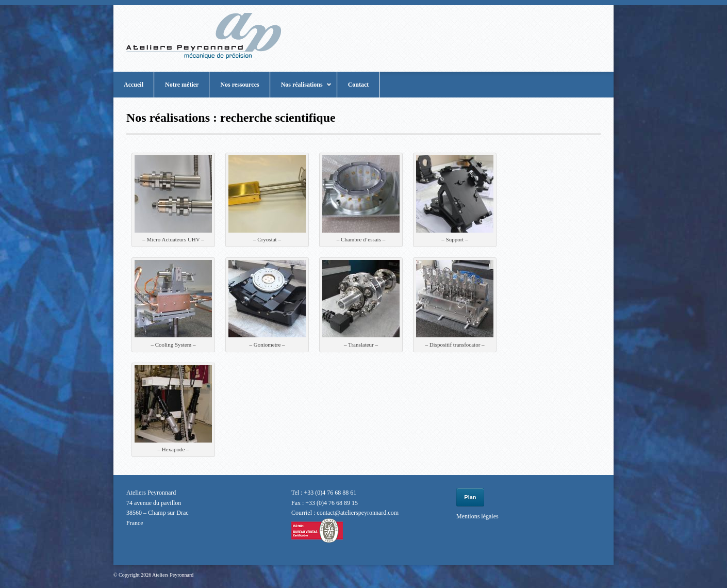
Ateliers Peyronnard (173, 575)
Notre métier (182, 85)
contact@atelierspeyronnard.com (358, 513)
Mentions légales (477, 516)
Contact (359, 85)
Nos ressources (239, 85)
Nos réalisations (301, 89)
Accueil (134, 85)
